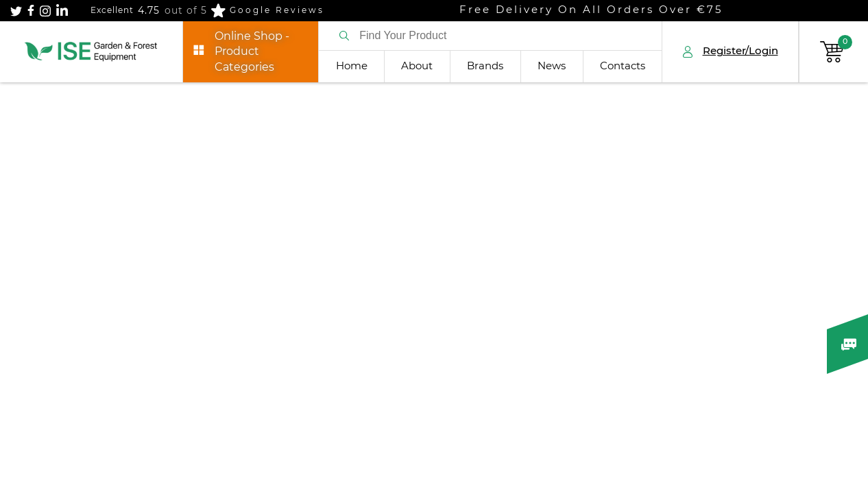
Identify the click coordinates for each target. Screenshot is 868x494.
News (552, 66)
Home (352, 66)
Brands (485, 66)
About (417, 66)
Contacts (623, 66)
